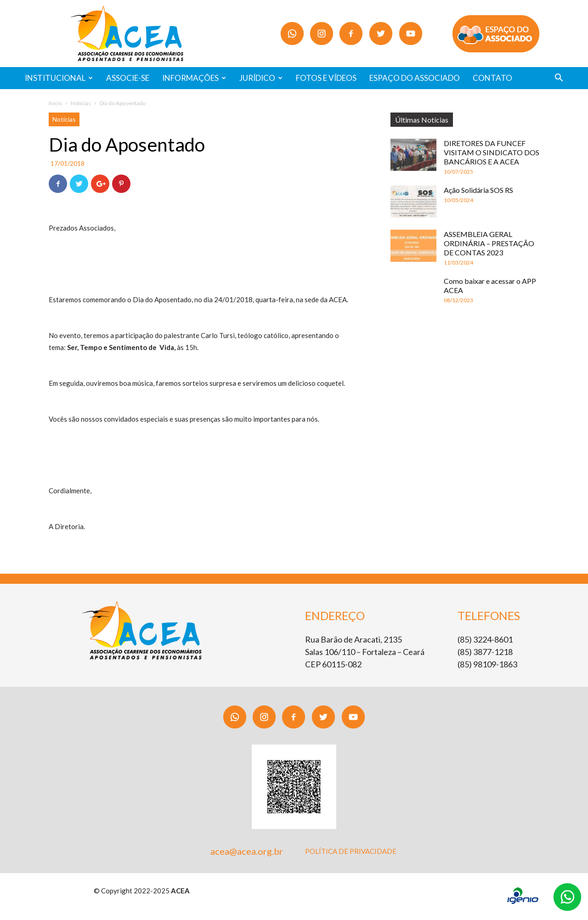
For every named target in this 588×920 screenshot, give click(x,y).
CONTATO (492, 78)
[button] (559, 79)
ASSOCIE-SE (128, 78)
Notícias (81, 103)
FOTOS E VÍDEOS (326, 78)
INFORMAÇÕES (194, 78)
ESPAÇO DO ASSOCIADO (415, 78)
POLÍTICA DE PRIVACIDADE (351, 851)
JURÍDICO (261, 78)
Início (55, 103)
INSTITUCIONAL (59, 78)
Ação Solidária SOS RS (478, 190)
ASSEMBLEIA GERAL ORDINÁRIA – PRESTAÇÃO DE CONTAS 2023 (489, 243)
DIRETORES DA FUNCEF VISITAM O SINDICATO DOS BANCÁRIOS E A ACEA (492, 152)
